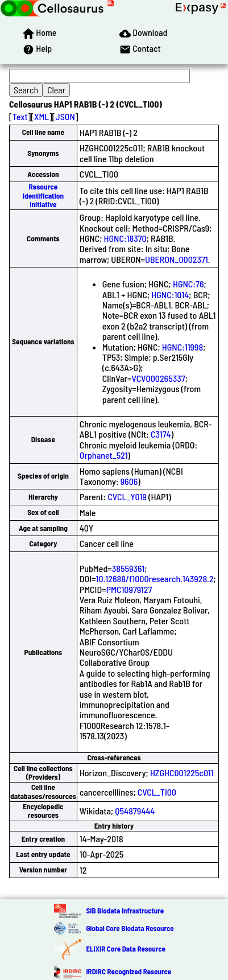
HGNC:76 (188, 284)
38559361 (128, 568)
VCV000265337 (159, 378)
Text (20, 116)
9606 (129, 481)
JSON (65, 116)
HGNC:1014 (170, 295)
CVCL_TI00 (157, 792)
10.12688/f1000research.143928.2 (154, 578)
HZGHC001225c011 (182, 773)
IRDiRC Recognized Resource (128, 971)
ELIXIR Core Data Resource (125, 949)
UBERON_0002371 (177, 259)
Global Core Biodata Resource (130, 928)
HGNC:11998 (183, 347)
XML (42, 116)
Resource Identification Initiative (43, 195)
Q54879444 (135, 811)
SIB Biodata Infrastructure (125, 911)
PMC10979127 (129, 589)
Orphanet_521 (104, 455)
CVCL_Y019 (127, 497)
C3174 (161, 434)
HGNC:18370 (125, 238)
